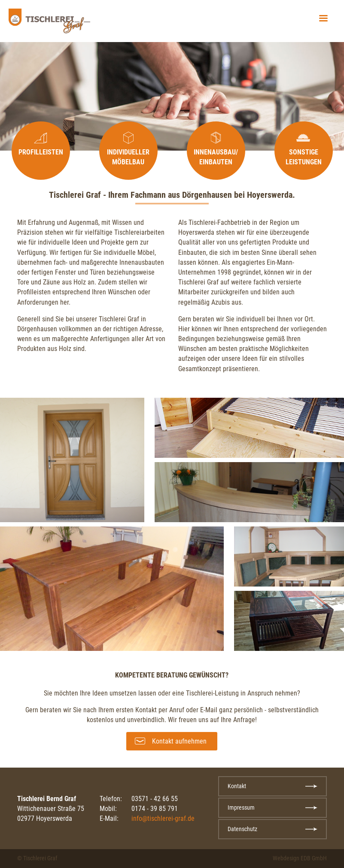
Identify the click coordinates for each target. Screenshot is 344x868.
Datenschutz (242, 829)
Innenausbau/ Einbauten (216, 157)
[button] (323, 19)
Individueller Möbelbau (128, 157)
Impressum (241, 808)
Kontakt (237, 786)
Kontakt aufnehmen (179, 741)
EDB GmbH (314, 858)
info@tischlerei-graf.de (163, 818)
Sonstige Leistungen (304, 157)
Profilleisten (41, 152)
